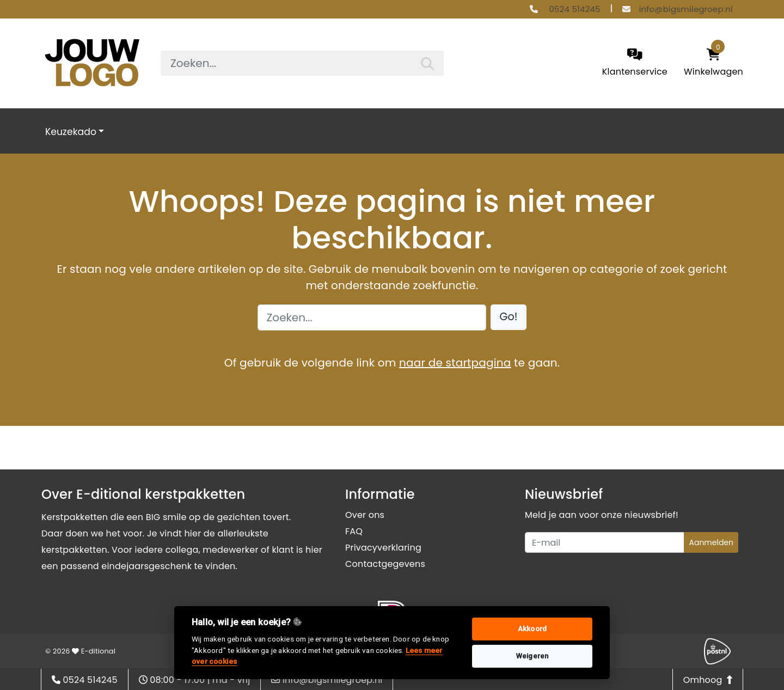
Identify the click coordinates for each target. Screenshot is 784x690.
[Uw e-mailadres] (605, 542)
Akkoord (532, 629)
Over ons (365, 515)
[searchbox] (302, 63)
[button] (509, 317)
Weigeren (532, 656)
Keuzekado (71, 132)
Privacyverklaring (383, 548)
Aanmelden (711, 542)
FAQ (354, 531)
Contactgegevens (385, 564)
